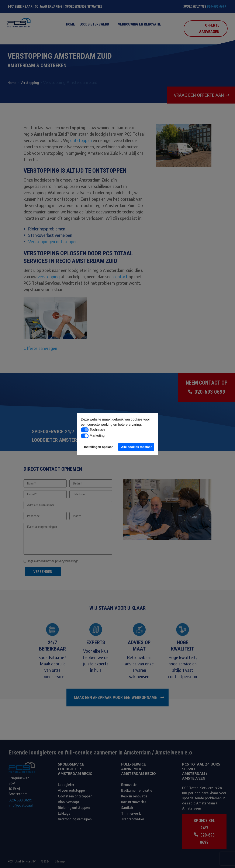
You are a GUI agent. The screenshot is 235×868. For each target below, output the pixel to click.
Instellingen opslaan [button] (99, 447)
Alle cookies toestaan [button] (137, 447)
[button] (85, 430)
